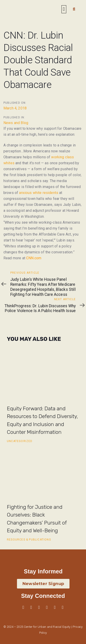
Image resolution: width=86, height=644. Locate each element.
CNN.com (34, 258)
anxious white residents (39, 193)
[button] (64, 9)
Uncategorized (20, 441)
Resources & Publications (29, 540)
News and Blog (16, 123)
